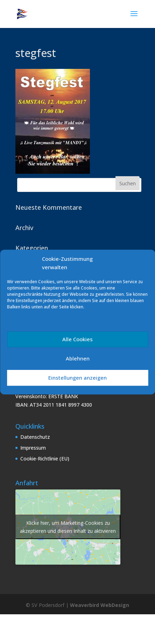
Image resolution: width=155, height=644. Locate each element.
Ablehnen (78, 358)
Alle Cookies (77, 339)
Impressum (33, 448)
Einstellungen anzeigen (77, 378)
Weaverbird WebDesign (100, 605)
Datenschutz (35, 437)
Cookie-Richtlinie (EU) (45, 459)
